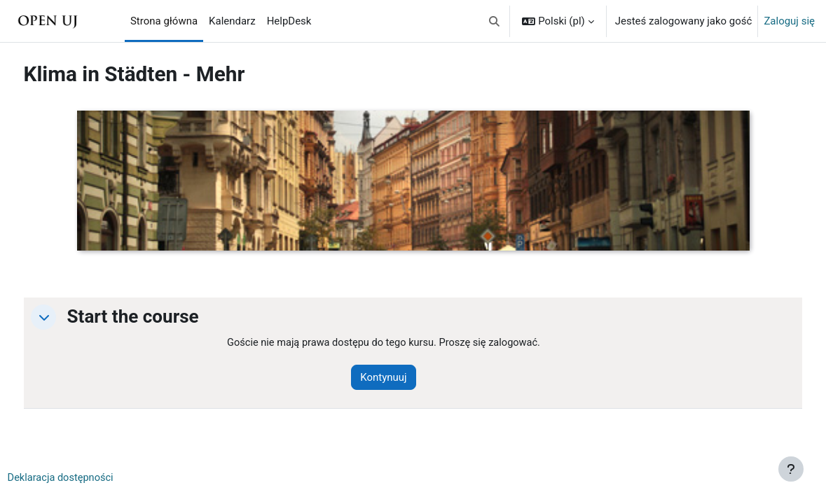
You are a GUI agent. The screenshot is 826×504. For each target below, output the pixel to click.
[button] (494, 21)
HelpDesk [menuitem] (289, 21)
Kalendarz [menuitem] (232, 21)
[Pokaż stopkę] (791, 469)
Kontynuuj (401, 377)
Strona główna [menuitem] (164, 21)
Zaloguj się (789, 21)
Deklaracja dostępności (88, 479)
